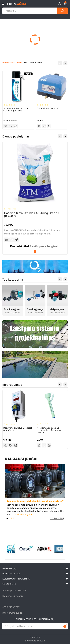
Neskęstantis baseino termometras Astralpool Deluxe (49, 430)
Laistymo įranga (57, 309)
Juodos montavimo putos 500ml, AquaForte (17, 110)
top (26, 63)
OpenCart (35, 638)
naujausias (36, 63)
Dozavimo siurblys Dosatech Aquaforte (18, 429)
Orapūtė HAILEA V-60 (48, 108)
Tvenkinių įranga (13, 309)
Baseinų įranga (35, 309)
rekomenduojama (12, 63)
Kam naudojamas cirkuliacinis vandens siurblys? (35, 501)
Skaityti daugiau (23, 514)
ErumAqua (31, 641)
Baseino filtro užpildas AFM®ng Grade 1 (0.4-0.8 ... (32, 215)
